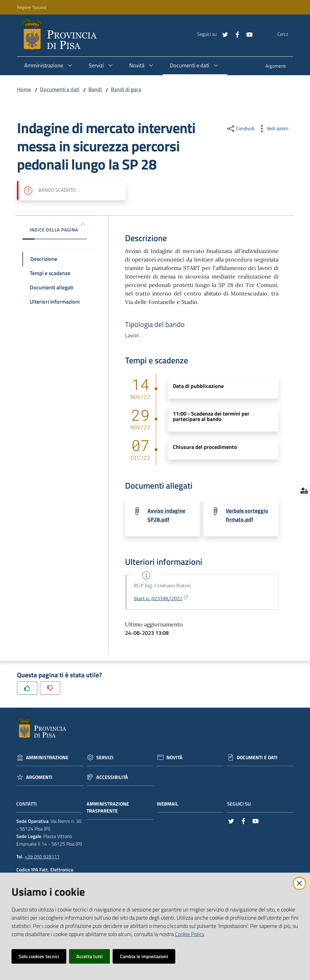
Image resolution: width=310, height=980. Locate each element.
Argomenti (39, 778)
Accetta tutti (89, 956)
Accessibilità (112, 778)
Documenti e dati (60, 89)
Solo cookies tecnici (39, 956)
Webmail (171, 804)
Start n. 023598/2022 (161, 599)
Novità (175, 758)
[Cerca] (289, 34)
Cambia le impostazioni (144, 956)
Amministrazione (47, 758)
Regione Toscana (32, 7)
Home (24, 89)
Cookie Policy (190, 934)
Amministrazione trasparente (108, 808)
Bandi (95, 89)
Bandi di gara (126, 89)
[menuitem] (276, 67)
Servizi (105, 758)
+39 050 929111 (42, 857)
